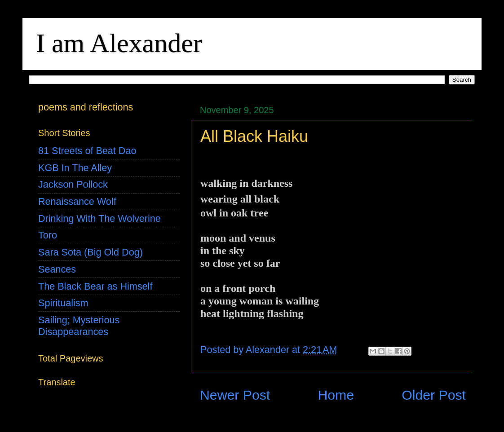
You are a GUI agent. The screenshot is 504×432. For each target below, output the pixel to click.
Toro (48, 235)
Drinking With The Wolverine (99, 218)
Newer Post (235, 395)
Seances (57, 269)
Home (336, 395)
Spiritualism (63, 303)
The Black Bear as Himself (95, 286)
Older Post (434, 395)
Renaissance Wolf (77, 201)
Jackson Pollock (73, 184)
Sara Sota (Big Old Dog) (91, 252)
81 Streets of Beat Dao (87, 151)
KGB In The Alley (75, 168)
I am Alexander (119, 43)
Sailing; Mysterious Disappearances (79, 326)
